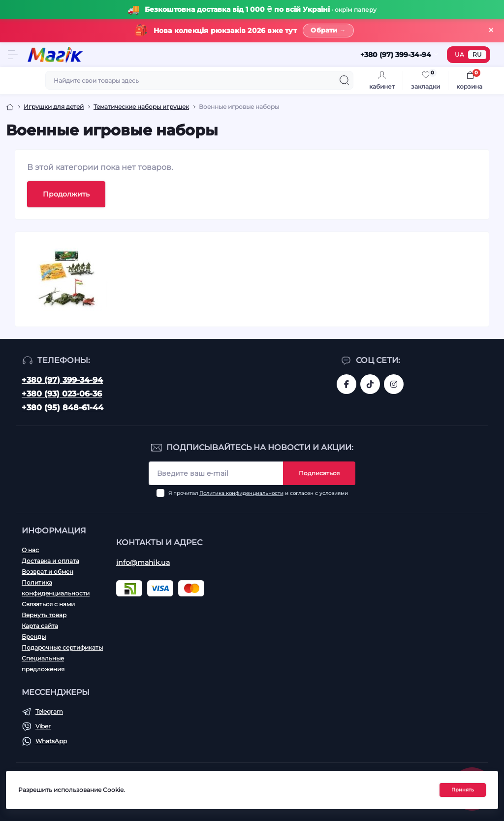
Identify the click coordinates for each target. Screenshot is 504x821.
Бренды (34, 637)
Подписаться (319, 473)
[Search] (345, 81)
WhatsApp (51, 741)
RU (477, 55)
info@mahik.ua (143, 562)
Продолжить (66, 195)
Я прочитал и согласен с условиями (258, 493)
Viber (43, 726)
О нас (30, 550)
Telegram (49, 711)
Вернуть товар (44, 615)
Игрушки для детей (54, 107)
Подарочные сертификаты (62, 647)
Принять (463, 790)
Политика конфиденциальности (241, 493)
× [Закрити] (491, 30)
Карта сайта (40, 626)
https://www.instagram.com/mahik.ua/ (394, 384)
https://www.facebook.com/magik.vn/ (346, 384)
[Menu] (13, 55)
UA (459, 55)
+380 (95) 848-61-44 (63, 408)
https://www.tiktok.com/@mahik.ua (370, 384)
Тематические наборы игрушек (141, 107)
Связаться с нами (48, 604)
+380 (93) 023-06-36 (62, 394)
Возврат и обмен (47, 572)
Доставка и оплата (50, 561)
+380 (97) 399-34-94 (62, 380)
